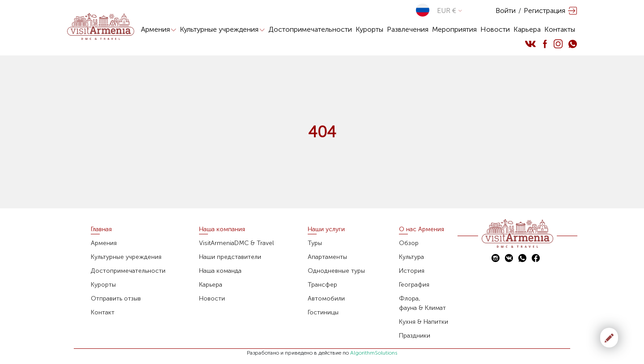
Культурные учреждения (222, 29)
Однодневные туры (336, 271)
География (414, 285)
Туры (315, 243)
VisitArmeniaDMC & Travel (236, 243)
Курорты (369, 29)
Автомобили (326, 298)
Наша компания (222, 229)
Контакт (103, 312)
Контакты (560, 29)
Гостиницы (323, 312)
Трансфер (322, 285)
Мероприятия (454, 29)
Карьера (527, 29)
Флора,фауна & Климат (422, 303)
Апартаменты (327, 257)
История (412, 271)
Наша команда (220, 271)
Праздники (415, 336)
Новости (495, 29)
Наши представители (230, 257)
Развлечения (408, 29)
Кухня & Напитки (424, 322)
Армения (159, 29)
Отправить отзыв (116, 298)
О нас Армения (422, 229)
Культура (411, 257)
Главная (101, 229)
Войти (506, 11)
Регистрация (544, 11)
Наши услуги (326, 229)
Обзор (409, 243)
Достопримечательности (310, 29)
